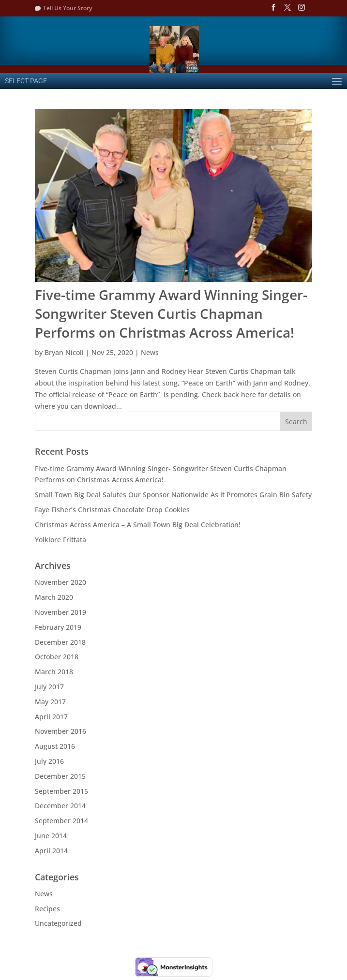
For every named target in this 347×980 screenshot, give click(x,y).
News (150, 352)
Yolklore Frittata (60, 540)
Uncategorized (58, 923)
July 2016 (49, 761)
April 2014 (51, 851)
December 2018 (60, 642)
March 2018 (54, 672)
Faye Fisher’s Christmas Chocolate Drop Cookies (112, 510)
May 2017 (50, 702)
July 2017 (49, 687)
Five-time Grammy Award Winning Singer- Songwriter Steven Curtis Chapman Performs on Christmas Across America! (171, 313)
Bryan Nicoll (64, 352)
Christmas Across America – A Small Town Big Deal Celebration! (138, 525)
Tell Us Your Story (68, 8)
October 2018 (57, 657)
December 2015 (60, 776)
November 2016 (60, 731)
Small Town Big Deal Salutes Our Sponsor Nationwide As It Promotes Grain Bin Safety (173, 495)
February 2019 (58, 627)
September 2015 (61, 791)
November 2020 (60, 582)
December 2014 (60, 806)
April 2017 (51, 717)
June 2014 (51, 836)
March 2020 (54, 597)
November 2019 (60, 612)
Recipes (47, 909)
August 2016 (55, 746)
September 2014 (61, 821)
